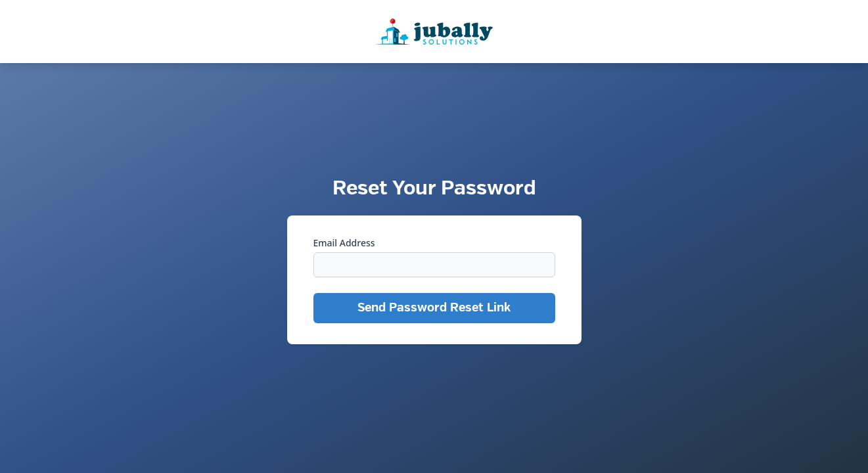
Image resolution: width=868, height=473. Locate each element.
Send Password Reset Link (434, 308)
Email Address (344, 243)
